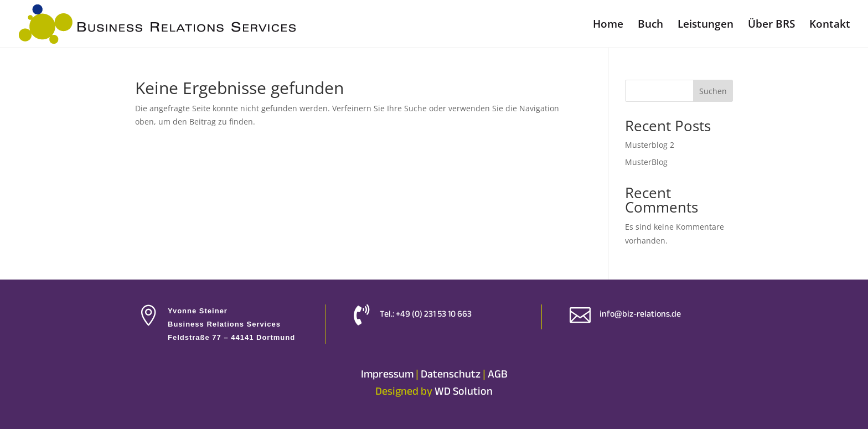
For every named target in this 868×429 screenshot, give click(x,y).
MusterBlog (646, 162)
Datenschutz (451, 374)
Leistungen (706, 25)
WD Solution (464, 391)
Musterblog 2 (650, 145)
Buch (650, 25)
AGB (498, 374)
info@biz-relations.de (640, 314)
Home (608, 25)
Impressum (387, 374)
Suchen (713, 91)
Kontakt (830, 25)
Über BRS (771, 25)
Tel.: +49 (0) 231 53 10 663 (426, 314)
